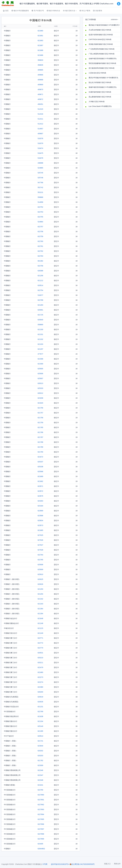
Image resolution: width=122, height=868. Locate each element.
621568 (40, 359)
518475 (40, 153)
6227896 (41, 824)
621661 (40, 36)
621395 (40, 731)
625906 (40, 374)
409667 (40, 134)
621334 (40, 721)
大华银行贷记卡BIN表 (97, 102)
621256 (40, 276)
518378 (40, 138)
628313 (40, 383)
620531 (40, 653)
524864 (40, 222)
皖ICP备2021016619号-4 (60, 864)
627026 (40, 540)
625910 (40, 574)
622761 (40, 246)
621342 (40, 599)
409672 (40, 99)
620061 (40, 310)
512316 (40, 114)
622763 (40, 256)
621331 (40, 334)
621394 (40, 614)
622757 (40, 227)
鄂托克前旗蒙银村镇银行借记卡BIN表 (102, 63)
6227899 (41, 839)
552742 (40, 187)
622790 (40, 790)
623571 (40, 486)
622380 (40, 687)
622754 (40, 290)
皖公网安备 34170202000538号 (82, 864)
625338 (40, 467)
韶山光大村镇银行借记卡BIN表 (100, 82)
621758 (40, 418)
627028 (40, 550)
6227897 (41, 829)
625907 (40, 378)
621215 (40, 628)
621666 (40, 55)
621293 (40, 589)
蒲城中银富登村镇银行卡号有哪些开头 (103, 87)
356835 (40, 65)
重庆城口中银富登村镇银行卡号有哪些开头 (103, 25)
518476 (40, 158)
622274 (40, 682)
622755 (40, 217)
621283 (40, 305)
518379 (40, 143)
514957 (40, 129)
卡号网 (45, 864)
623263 (40, 501)
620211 (40, 663)
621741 (40, 741)
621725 (40, 315)
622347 (40, 775)
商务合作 (117, 864)
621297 (40, 349)
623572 (40, 491)
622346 (40, 770)
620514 (40, 285)
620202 (40, 751)
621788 (40, 442)
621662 (40, 481)
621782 (40, 760)
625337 (40, 462)
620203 (40, 756)
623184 (40, 506)
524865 (40, 168)
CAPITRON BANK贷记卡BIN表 (100, 39)
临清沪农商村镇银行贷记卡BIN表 (101, 35)
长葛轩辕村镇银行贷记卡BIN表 (100, 92)
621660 (40, 31)
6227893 (41, 809)
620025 (40, 579)
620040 (40, 320)
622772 (40, 643)
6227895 (41, 819)
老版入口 (107, 864)
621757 (40, 413)
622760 (40, 241)
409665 (40, 70)
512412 (40, 124)
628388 (40, 271)
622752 (40, 207)
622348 (40, 780)
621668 (40, 50)
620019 (40, 697)
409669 (40, 85)
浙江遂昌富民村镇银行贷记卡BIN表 (102, 68)
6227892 (41, 805)
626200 (40, 692)
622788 (40, 300)
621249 (40, 633)
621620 (40, 403)
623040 (40, 746)
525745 (40, 173)
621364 (40, 609)
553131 (40, 192)
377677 (40, 354)
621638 (40, 716)
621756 (40, 408)
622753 (40, 212)
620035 (40, 702)
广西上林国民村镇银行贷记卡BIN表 (102, 54)
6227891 (41, 800)
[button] (70, 11)
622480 (40, 672)
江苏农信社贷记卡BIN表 (97, 73)
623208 (40, 398)
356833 (40, 60)
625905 (40, 369)
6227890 (41, 795)
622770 (40, 648)
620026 (40, 584)
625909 (40, 569)
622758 (40, 232)
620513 (40, 736)
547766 (40, 183)
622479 (40, 667)
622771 (40, 638)
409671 (40, 94)
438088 (40, 163)
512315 (40, 109)
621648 (40, 618)
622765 (40, 560)
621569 (40, 364)
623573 (40, 525)
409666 (40, 75)
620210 (40, 658)
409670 (40, 89)
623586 (40, 516)
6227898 (41, 834)
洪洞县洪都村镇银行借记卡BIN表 (101, 44)
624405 (40, 844)
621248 (40, 623)
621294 (40, 594)
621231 (40, 707)
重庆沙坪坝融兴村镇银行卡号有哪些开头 (103, 78)
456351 (40, 104)
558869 (40, 325)
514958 (40, 202)
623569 (40, 511)
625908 (40, 565)
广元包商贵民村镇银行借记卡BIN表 (102, 49)
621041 (40, 785)
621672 (40, 457)
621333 (40, 344)
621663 (40, 40)
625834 (40, 520)
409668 (40, 80)
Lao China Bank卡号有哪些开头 (100, 106)
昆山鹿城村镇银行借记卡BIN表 (100, 97)
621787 (40, 437)
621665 (40, 530)
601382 (40, 261)
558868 (40, 197)
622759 (40, 236)
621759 (40, 423)
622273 (40, 677)
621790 (40, 452)
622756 (40, 266)
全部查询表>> (114, 20)
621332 (40, 339)
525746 (40, 178)
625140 (40, 726)
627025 (40, 535)
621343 (40, 604)
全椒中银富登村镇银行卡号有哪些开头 (103, 59)
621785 (40, 427)
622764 (40, 555)
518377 (40, 295)
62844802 (41, 849)
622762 (40, 251)
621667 (40, 45)
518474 (40, 148)
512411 (40, 119)
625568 (40, 472)
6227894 (41, 814)
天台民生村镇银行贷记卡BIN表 (100, 30)
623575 (40, 496)
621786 (40, 432)
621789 (40, 447)
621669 (40, 476)
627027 (40, 545)
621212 (40, 280)
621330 (40, 329)
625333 (40, 388)
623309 (40, 765)
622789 (40, 712)
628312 (40, 393)
